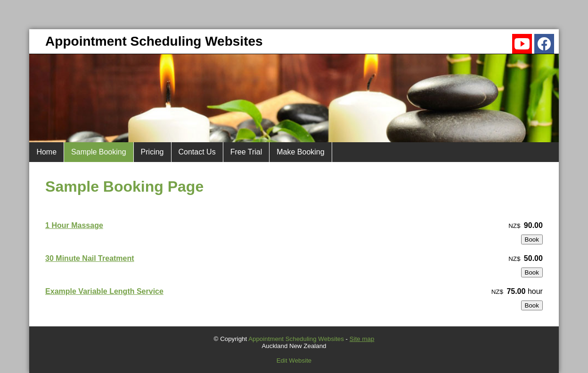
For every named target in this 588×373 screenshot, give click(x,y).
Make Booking (300, 152)
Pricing (152, 152)
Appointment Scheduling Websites (296, 339)
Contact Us (197, 152)
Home (46, 152)
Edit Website (294, 361)
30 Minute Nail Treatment (90, 258)
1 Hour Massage (74, 225)
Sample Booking (99, 152)
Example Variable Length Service (104, 291)
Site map (362, 339)
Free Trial (246, 152)
